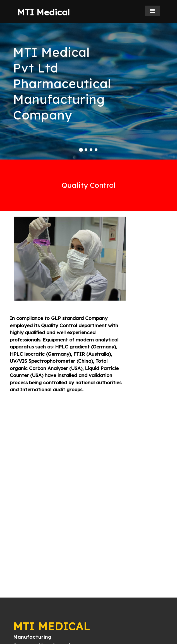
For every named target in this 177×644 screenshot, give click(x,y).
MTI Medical (44, 12)
